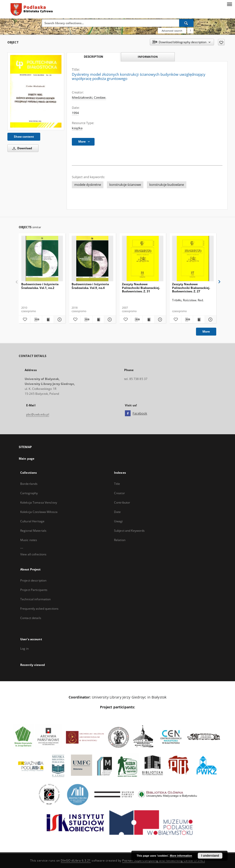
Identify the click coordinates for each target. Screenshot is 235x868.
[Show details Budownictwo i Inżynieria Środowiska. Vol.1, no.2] (59, 320)
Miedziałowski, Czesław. (89, 98)
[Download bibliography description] (36, 320)
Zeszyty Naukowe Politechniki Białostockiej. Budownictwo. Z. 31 (141, 288)
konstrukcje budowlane (167, 185)
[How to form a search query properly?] (190, 31)
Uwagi (118, 521)
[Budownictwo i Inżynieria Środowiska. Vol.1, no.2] (42, 259)
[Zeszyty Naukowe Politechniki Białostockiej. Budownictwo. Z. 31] (143, 259)
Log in (24, 649)
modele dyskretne (88, 185)
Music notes (29, 540)
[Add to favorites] (221, 42)
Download (21, 148)
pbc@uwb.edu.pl (38, 414)
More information (181, 856)
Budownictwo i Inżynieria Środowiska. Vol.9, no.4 (90, 286)
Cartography (29, 493)
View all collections (33, 554)
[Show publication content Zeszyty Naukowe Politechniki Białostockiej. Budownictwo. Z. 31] (148, 320)
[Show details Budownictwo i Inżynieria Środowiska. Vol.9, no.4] (109, 320)
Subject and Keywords (129, 531)
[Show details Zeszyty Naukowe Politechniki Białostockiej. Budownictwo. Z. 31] (159, 320)
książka (77, 128)
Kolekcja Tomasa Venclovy (39, 502)
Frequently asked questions (39, 609)
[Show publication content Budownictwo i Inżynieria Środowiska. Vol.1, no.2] (48, 320)
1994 (75, 113)
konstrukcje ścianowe (125, 185)
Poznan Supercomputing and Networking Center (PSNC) (164, 860)
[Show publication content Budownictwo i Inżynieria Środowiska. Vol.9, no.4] (98, 320)
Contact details (31, 618)
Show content (24, 137)
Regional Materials (33, 531)
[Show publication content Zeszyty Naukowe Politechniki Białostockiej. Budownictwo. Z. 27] (199, 320)
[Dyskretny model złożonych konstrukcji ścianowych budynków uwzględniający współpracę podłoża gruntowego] (36, 91)
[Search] (186, 23)
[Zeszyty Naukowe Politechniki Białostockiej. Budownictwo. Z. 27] (193, 259)
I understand (210, 856)
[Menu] (229, 4)
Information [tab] (148, 57)
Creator (119, 493)
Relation (120, 540)
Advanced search (172, 31)
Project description (33, 580)
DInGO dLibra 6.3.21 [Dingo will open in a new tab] (76, 860)
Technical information (36, 599)
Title (117, 484)
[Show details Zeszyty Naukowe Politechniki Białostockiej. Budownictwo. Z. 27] (210, 320)
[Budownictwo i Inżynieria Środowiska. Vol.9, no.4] (92, 259)
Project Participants (34, 590)
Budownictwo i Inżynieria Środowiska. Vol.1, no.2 (40, 286)
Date (117, 512)
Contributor (122, 502)
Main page (27, 459)
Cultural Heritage (32, 521)
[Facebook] (128, 414)
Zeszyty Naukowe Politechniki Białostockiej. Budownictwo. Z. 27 (191, 288)
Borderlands (29, 484)
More (206, 331)
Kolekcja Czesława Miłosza (39, 512)
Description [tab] (93, 57)
